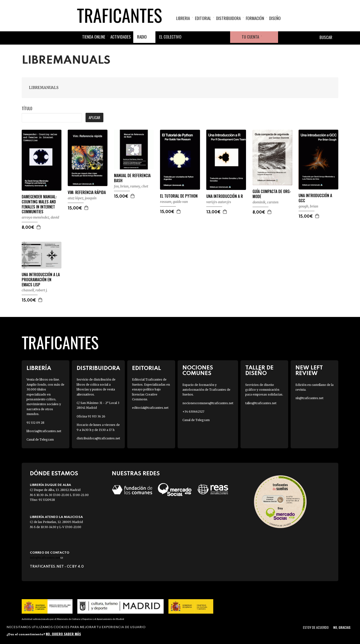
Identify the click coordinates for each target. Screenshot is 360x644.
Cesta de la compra (270, 37)
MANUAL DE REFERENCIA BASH (132, 178)
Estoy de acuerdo (316, 627)
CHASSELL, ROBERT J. (35, 290)
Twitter (201, 37)
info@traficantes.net (46, 558)
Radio (142, 37)
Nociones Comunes (198, 371)
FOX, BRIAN (121, 186)
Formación (255, 18)
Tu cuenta (250, 37)
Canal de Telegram (40, 439)
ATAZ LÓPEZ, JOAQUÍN (82, 198)
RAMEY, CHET (139, 186)
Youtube (224, 37)
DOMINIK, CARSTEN (266, 202)
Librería (39, 368)
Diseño (275, 18)
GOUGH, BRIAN (308, 206)
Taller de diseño (259, 371)
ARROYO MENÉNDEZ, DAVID (40, 217)
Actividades (121, 37)
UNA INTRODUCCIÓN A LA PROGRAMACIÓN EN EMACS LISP (41, 280)
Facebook (190, 37)
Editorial (203, 18)
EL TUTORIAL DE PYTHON (179, 196)
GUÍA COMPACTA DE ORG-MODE (272, 194)
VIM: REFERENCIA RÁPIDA (87, 192)
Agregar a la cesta (39, 227)
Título (27, 108)
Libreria (183, 18)
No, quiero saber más (63, 634)
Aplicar (94, 117)
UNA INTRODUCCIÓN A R (225, 196)
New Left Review (309, 371)
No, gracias (342, 627)
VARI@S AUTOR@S (219, 202)
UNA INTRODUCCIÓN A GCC (315, 198)
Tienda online (94, 37)
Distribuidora (228, 18)
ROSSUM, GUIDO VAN (174, 202)
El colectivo (170, 37)
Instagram (213, 37)
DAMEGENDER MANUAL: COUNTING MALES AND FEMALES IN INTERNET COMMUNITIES (39, 204)
